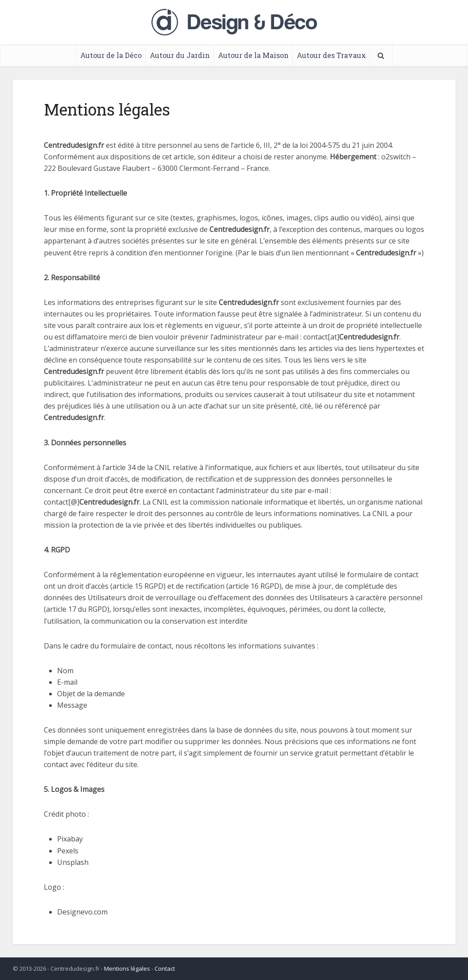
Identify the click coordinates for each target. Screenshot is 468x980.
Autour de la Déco (111, 55)
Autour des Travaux (331, 55)
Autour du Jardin (180, 55)
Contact (165, 968)
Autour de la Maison (253, 55)
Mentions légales (127, 968)
